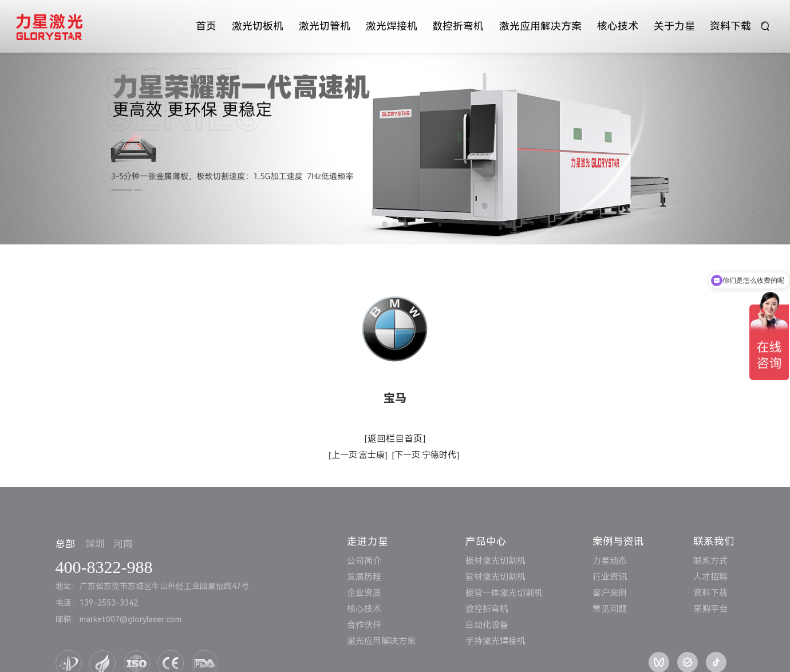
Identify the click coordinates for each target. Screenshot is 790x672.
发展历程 (364, 577)
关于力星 (674, 26)
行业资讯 (610, 577)
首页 (206, 26)
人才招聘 (710, 577)
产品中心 (486, 541)
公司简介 (364, 561)
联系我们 (714, 541)
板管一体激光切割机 (504, 593)
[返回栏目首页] (395, 439)
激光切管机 (325, 26)
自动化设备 (487, 625)
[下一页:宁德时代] (425, 455)
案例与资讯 (618, 541)
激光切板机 (258, 26)
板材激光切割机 (495, 561)
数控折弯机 (458, 26)
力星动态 (610, 561)
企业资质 (364, 593)
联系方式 (710, 561)
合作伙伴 (364, 625)
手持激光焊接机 (495, 641)
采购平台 (710, 609)
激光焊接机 (392, 26)
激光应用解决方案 (540, 26)
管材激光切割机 (495, 577)
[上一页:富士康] (358, 455)
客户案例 (610, 593)
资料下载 (730, 26)
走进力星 (368, 541)
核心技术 (618, 26)
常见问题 (610, 609)
